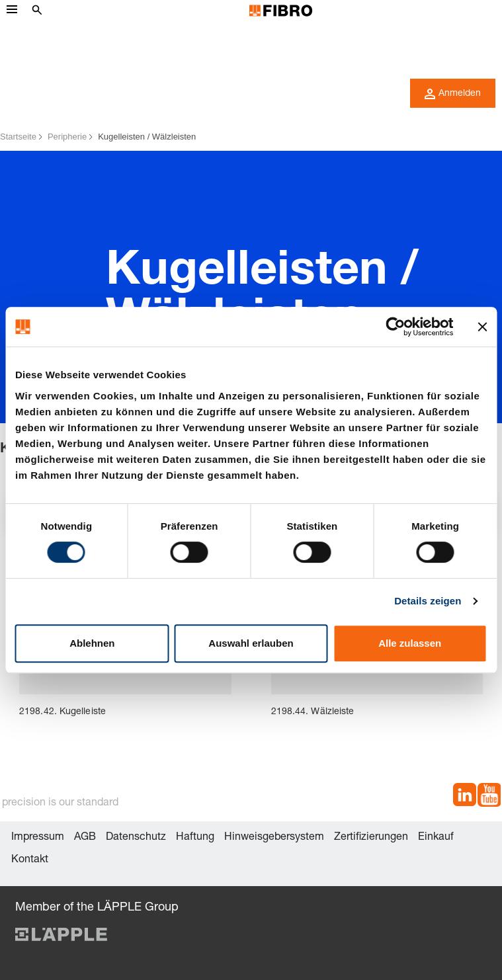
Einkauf (436, 838)
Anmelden (453, 94)
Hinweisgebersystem (274, 838)
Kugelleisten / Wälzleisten (147, 137)
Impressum (38, 838)
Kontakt (30, 860)
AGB (85, 838)
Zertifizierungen (371, 838)
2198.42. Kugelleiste (63, 712)
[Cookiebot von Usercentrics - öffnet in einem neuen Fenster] (395, 327)
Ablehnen (92, 643)
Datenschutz (136, 838)
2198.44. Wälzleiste (313, 712)
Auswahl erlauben (251, 643)
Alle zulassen (410, 643)
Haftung (195, 838)
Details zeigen (428, 601)
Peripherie (67, 137)
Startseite (18, 137)
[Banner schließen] (482, 327)
